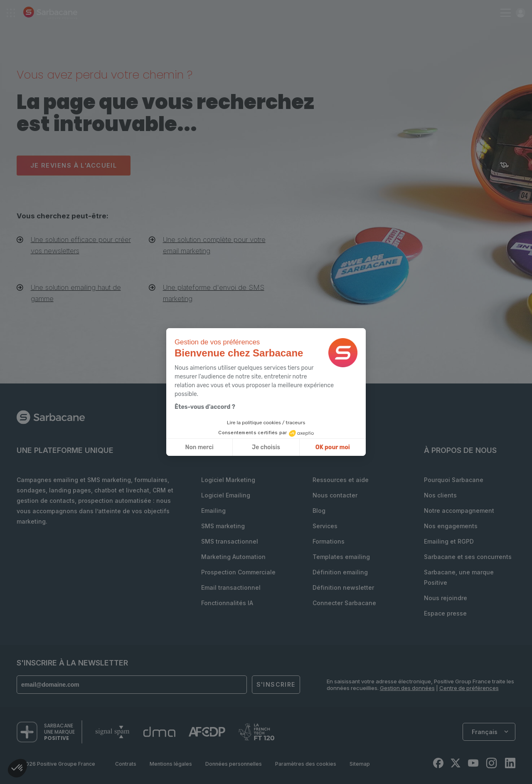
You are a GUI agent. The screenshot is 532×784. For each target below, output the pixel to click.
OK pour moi (333, 447)
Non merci (199, 447)
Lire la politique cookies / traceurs (266, 423)
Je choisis (266, 447)
